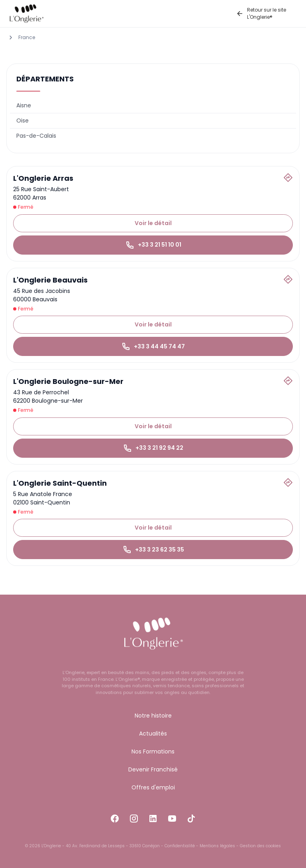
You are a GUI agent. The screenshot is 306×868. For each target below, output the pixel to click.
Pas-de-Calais (36, 136)
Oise (23, 121)
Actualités (153, 734)
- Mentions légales (215, 846)
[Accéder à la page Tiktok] (191, 817)
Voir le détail (153, 223)
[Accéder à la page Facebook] (115, 817)
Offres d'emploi (153, 787)
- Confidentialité (177, 846)
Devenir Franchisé (153, 769)
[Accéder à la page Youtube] (172, 817)
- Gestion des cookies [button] (258, 846)
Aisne (24, 105)
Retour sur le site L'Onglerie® (261, 13)
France (27, 37)
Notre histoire (153, 716)
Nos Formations (153, 751)
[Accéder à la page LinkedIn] (153, 817)
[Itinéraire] (288, 178)
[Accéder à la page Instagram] (134, 817)
